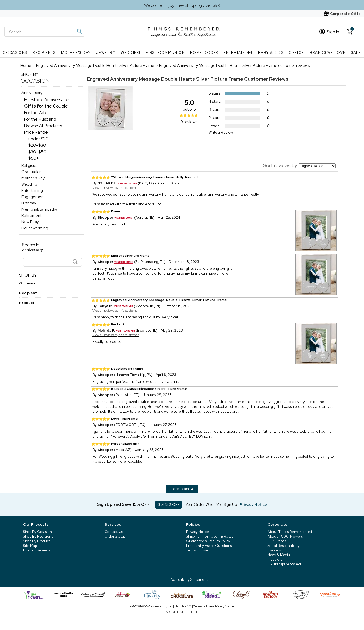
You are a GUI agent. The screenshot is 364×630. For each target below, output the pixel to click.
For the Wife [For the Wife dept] (36, 113)
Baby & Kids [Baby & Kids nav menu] (271, 53)
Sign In (329, 32)
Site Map (30, 546)
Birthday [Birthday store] (29, 203)
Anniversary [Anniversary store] (32, 93)
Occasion (35, 81)
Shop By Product (37, 541)
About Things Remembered (290, 532)
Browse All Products (43, 126)
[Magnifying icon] (79, 31)
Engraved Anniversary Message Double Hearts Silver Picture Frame (165, 79)
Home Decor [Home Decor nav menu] (204, 53)
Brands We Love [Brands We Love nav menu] (328, 53)
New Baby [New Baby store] (30, 222)
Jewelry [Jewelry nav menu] (106, 53)
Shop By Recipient (38, 536)
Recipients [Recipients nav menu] (44, 53)
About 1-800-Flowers (285, 536)
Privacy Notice (198, 532)
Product (27, 303)
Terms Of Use (197, 550)
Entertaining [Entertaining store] (32, 190)
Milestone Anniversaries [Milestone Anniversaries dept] (47, 100)
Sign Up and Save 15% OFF (123, 504)
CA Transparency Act (284, 564)
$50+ (34, 158)
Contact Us (114, 532)
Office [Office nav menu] (296, 53)
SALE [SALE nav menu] (356, 53)
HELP (194, 612)
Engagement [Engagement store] (33, 197)
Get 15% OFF (169, 504)
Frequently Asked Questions (209, 546)
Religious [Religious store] (29, 165)
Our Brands (277, 541)
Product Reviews (37, 550)
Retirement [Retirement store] (32, 215)
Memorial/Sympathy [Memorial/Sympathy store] (39, 209)
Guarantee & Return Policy (208, 541)
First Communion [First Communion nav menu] (165, 53)
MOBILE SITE (176, 612)
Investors (275, 560)
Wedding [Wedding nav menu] (131, 53)
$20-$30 (37, 145)
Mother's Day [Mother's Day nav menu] (76, 53)
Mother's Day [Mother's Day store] (33, 178)
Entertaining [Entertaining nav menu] (238, 53)
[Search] (44, 32)
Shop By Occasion (37, 532)
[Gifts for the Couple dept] (46, 106)
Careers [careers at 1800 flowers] (274, 550)
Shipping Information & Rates (210, 536)
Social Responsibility (284, 546)
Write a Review (221, 132)
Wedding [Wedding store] (29, 184)
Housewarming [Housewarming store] (35, 228)
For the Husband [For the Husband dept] (40, 119)
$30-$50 (37, 152)
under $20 (38, 139)
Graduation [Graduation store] (32, 172)
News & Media (279, 555)
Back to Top (183, 489)
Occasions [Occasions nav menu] (15, 53)
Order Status (115, 536)
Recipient (28, 293)
